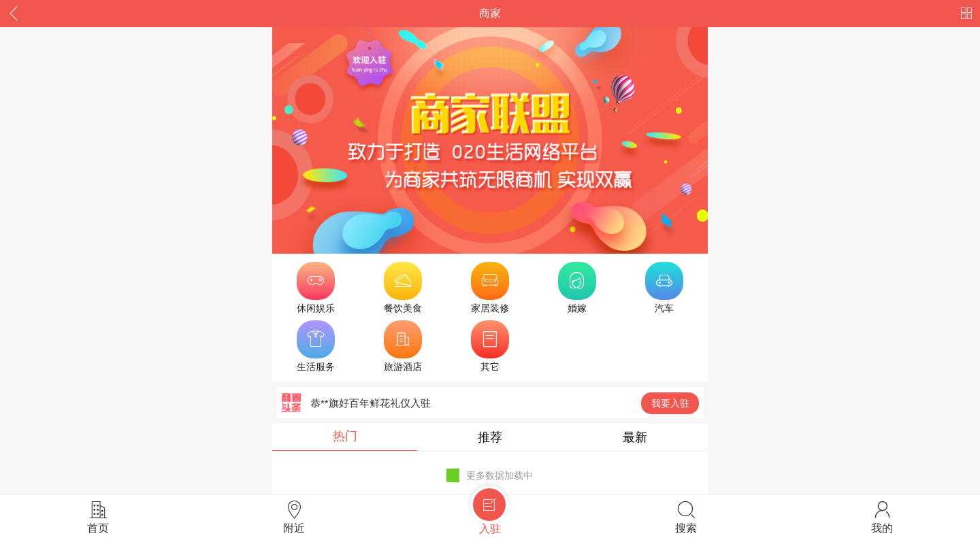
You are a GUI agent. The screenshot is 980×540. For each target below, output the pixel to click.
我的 (882, 517)
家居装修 (490, 288)
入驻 (489, 514)
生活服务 (316, 346)
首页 (98, 517)
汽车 (664, 288)
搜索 (686, 517)
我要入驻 (670, 403)
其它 (490, 346)
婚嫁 (577, 288)
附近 (294, 517)
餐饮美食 (403, 288)
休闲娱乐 (316, 288)
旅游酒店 (403, 346)
